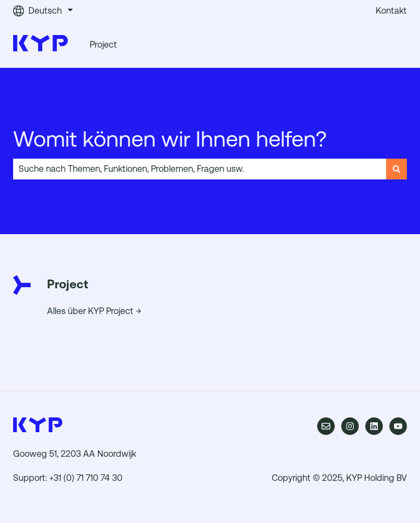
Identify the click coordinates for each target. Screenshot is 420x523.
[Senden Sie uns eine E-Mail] (326, 426)
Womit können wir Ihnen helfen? (170, 139)
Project (103, 45)
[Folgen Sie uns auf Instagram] (350, 426)
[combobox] (200, 169)
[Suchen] (396, 169)
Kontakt (391, 11)
